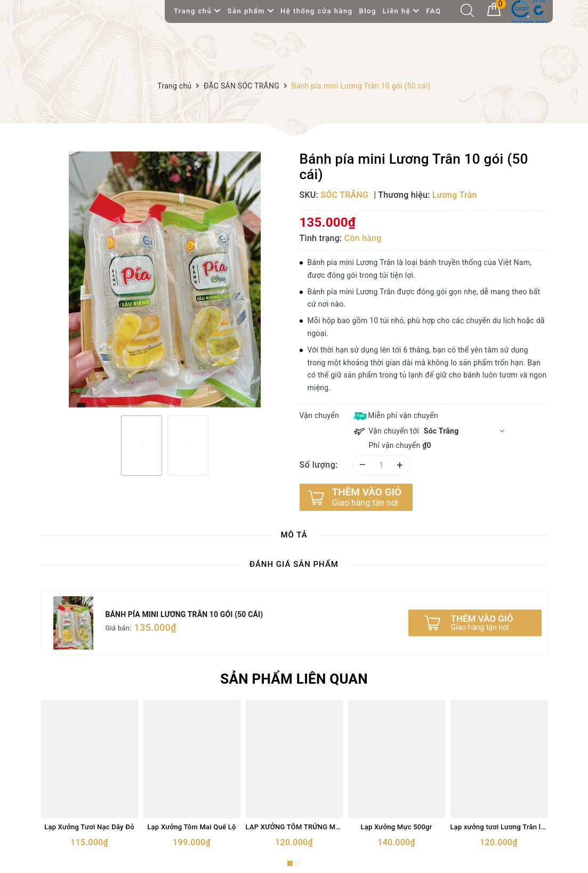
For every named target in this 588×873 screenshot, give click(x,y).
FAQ (433, 11)
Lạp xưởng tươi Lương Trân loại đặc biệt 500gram (499, 827)
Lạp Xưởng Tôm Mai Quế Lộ (191, 827)
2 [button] (298, 863)
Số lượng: (319, 465)
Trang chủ (198, 11)
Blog (368, 11)
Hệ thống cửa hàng (317, 11)
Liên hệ (401, 11)
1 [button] (290, 863)
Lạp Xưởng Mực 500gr (396, 827)
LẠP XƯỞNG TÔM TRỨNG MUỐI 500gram (294, 827)
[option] (165, 279)
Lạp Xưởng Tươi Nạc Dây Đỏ (89, 827)
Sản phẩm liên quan (294, 679)
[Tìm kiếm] (467, 14)
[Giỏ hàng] (494, 13)
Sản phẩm (251, 11)
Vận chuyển (319, 415)
